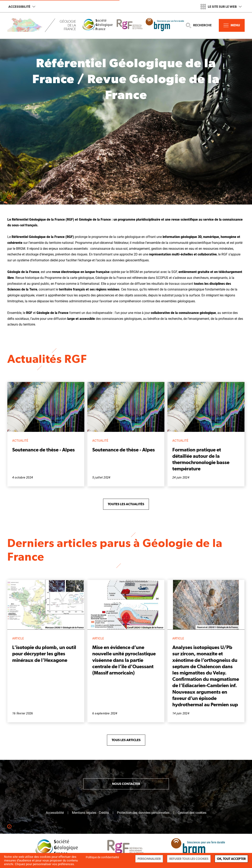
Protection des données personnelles (143, 813)
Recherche (199, 25)
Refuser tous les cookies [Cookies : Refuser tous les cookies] (189, 859)
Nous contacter (126, 784)
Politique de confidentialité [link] (102, 857)
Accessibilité (22, 7)
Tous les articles (126, 740)
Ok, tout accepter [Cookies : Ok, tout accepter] (231, 859)
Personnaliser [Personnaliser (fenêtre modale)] (149, 859)
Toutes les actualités (126, 504)
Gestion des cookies (192, 813)
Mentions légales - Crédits (90, 813)
